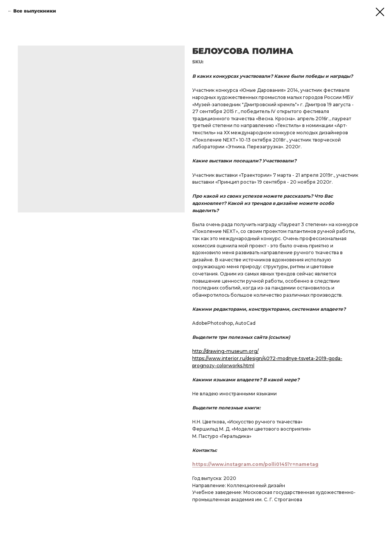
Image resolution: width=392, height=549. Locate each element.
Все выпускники (35, 11)
